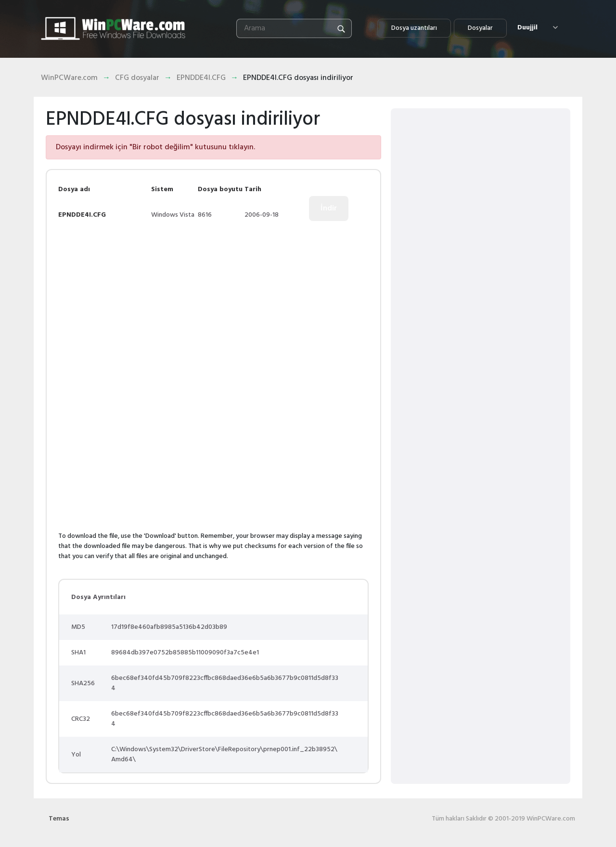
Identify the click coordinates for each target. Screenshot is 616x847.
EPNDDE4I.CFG (201, 78)
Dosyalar (480, 28)
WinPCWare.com (69, 78)
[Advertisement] (139, 300)
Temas (59, 819)
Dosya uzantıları (414, 28)
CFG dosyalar (137, 78)
